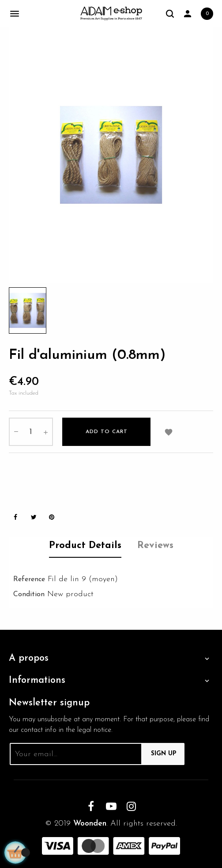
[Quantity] (31, 432)
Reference (29, 579)
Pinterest (52, 517)
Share (15, 517)
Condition (29, 594)
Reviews (155, 546)
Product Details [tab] (85, 546)
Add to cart (107, 432)
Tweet (34, 517)
